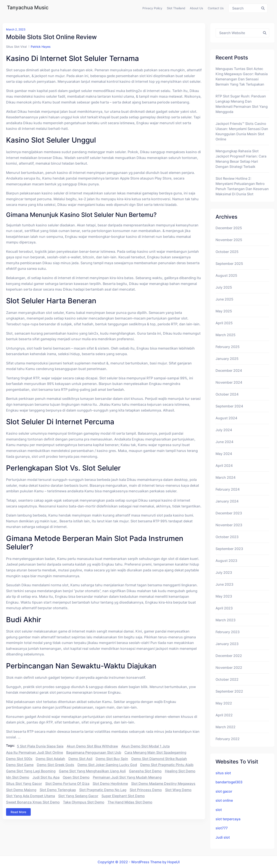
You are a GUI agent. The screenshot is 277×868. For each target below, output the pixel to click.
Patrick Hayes (41, 47)
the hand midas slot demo (130, 802)
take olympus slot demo (84, 802)
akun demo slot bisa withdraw (92, 746)
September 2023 (229, 549)
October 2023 (227, 537)
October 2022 (227, 679)
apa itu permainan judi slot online (35, 752)
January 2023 (227, 644)
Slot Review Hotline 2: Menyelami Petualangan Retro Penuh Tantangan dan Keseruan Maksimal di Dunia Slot (242, 186)
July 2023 (224, 572)
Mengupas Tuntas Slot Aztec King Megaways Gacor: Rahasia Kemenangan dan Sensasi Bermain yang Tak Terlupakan (242, 76)
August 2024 (226, 418)
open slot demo (76, 777)
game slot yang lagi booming (31, 771)
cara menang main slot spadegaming (155, 752)
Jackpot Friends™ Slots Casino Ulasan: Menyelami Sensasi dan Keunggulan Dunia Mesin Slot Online (242, 131)
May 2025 (224, 311)
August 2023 (226, 561)
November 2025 (229, 240)
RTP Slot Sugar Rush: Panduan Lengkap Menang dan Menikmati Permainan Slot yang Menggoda (242, 104)
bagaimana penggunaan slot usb (94, 752)
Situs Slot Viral (16, 47)
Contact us (216, 8)
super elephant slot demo (123, 796)
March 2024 (225, 477)
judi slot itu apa (46, 777)
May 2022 (224, 703)
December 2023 (229, 513)
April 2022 (224, 715)
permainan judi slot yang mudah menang (127, 777)
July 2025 (224, 287)
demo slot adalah (50, 759)
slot (219, 810)
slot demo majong (21, 790)
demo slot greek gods (56, 765)
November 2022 (229, 668)
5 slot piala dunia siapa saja (40, 746)
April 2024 (224, 466)
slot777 (222, 828)
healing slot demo (180, 771)
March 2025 (225, 335)
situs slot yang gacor (24, 784)
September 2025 (229, 264)
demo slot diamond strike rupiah (159, 759)
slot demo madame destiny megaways (163, 784)
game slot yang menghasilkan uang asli (92, 771)
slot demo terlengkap (58, 790)
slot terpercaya (228, 819)
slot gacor (224, 791)
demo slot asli (80, 759)
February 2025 (228, 347)
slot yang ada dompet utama (31, 796)
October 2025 (227, 252)
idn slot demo (18, 777)
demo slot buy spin (112, 759)
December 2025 (229, 228)
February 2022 (228, 739)
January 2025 (227, 359)
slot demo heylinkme (110, 784)
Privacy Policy (152, 8)
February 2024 (228, 489)
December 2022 (229, 656)
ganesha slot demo (145, 771)
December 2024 (229, 370)
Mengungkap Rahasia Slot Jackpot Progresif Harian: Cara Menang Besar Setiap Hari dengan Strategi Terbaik (241, 159)
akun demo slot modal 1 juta (145, 746)
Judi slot (223, 837)
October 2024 (227, 394)
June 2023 (224, 584)
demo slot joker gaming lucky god (107, 765)
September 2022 (229, 691)
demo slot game (20, 765)
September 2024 (229, 406)
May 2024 (224, 454)
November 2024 (229, 382)
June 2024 (224, 442)
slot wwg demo (178, 790)
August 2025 (226, 275)
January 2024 (227, 501)
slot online (224, 800)
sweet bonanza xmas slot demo (33, 802)
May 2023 (224, 596)
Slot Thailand (176, 8)
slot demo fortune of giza (67, 784)
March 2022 (225, 727)
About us (196, 8)
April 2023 (224, 608)
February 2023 (228, 632)
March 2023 (225, 620)
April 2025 (224, 323)
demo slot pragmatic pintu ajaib (167, 765)
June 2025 (224, 299)
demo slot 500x (19, 759)
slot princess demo (146, 790)
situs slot (223, 773)
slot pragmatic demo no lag (103, 790)
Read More (18, 812)
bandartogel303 (229, 782)
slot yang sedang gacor (78, 796)
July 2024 (224, 430)
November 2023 (229, 525)
